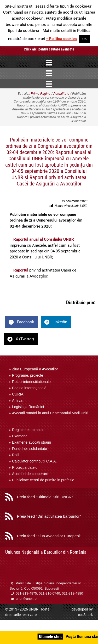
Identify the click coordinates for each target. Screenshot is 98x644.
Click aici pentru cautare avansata (49, 49)
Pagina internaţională (29, 388)
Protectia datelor (25, 467)
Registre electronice (28, 430)
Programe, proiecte (28, 375)
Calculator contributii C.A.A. (34, 461)
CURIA (18, 394)
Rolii (16, 455)
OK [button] (85, 39)
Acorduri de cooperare (30, 474)
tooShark (85, 615)
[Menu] (49, 63)
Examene (20, 436)
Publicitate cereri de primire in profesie (43, 480)
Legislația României (28, 407)
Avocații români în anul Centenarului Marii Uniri (50, 413)
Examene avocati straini (31, 442)
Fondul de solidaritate (30, 449)
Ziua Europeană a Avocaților (35, 369)
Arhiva (17, 400)
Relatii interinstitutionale (31, 382)
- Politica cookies (62, 39)
